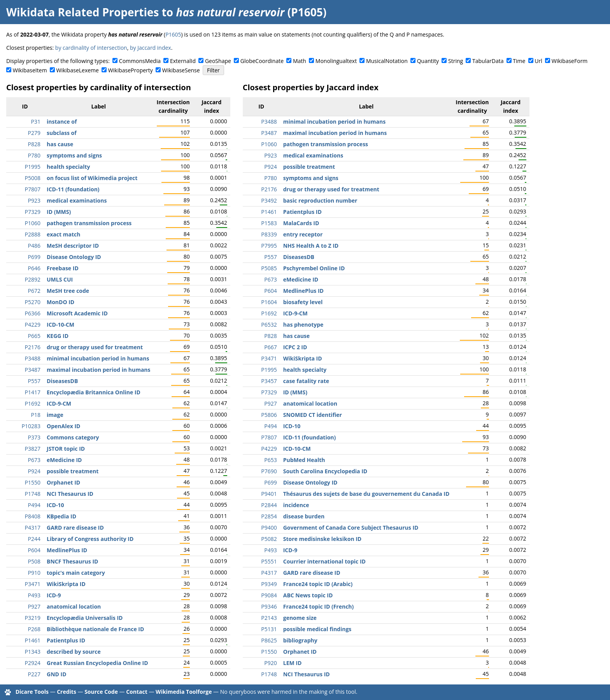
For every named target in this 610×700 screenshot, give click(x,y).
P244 (34, 539)
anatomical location (74, 606)
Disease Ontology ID (74, 257)
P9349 (269, 584)
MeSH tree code (68, 291)
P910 (34, 573)
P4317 (33, 528)
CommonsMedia (140, 61)
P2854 (269, 516)
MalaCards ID (301, 223)
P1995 (33, 167)
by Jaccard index (151, 48)
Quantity (428, 61)
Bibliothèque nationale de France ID (95, 629)
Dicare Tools (32, 692)
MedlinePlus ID (67, 550)
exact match (63, 234)
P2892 (33, 279)
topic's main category (76, 573)
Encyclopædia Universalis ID (85, 618)
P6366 (33, 313)
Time (519, 61)
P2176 (33, 347)
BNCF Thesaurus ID (72, 561)
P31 (36, 122)
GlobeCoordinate (262, 61)
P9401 (269, 494)
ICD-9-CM (59, 403)
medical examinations (77, 200)
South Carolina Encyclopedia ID (325, 471)
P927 (34, 606)
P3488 (33, 358)
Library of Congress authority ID (90, 539)
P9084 (269, 595)
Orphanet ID (63, 482)
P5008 (33, 178)
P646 (34, 268)
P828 (34, 144)
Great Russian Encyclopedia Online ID (97, 663)
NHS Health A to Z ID (311, 246)
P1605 (173, 34)
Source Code (101, 692)
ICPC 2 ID (295, 347)
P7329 (33, 212)
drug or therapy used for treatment (95, 347)
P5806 (269, 415)
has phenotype (303, 325)
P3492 (269, 200)
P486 (34, 246)
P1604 (269, 302)
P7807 (33, 189)
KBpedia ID (61, 516)
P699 (34, 257)
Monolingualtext (336, 61)
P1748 (33, 494)
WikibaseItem (30, 70)
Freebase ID (63, 268)
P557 (34, 381)
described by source (74, 652)
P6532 (269, 325)
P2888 (33, 234)
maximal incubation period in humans (99, 370)
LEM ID (293, 663)
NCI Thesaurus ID (70, 494)
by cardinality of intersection (91, 48)
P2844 (269, 505)
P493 (34, 595)
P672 (34, 291)
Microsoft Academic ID (77, 313)
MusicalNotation (387, 61)
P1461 (33, 640)
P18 (36, 415)
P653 (270, 460)
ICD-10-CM (60, 325)
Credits (67, 692)
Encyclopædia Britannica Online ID (94, 392)
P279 (34, 133)
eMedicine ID (64, 460)
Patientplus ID (66, 640)
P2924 (33, 663)
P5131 (269, 629)
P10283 (31, 426)
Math (300, 61)
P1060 (33, 223)
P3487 (33, 370)
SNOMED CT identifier (313, 415)
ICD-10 (55, 505)
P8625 (269, 640)
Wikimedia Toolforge (184, 692)
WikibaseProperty (131, 70)
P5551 (269, 561)
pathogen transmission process (89, 223)
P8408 (33, 516)
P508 (34, 561)
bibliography (300, 640)
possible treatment (73, 471)
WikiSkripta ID (66, 584)
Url (538, 61)
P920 (270, 663)
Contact (137, 692)
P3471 (33, 584)
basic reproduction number (320, 200)
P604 (34, 550)
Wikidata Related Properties (82, 12)
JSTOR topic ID (66, 449)
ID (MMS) (59, 212)
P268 (34, 629)
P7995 (269, 246)
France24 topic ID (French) (319, 606)
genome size (300, 618)
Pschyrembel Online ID (314, 268)
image (55, 415)
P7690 (269, 471)
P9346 (269, 606)
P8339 (269, 234)
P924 (34, 471)
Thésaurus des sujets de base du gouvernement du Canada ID (366, 494)
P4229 (33, 325)
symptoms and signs (74, 155)
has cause (60, 144)
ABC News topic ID (308, 595)
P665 (34, 336)
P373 (34, 437)
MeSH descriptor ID (73, 246)
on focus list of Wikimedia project (92, 178)
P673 (34, 460)
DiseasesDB (62, 381)
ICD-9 (54, 595)
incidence (296, 505)
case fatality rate (306, 381)
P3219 (33, 618)
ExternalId (183, 61)
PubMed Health (304, 460)
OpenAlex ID (63, 426)
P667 (270, 347)
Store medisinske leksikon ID (323, 539)
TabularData (488, 61)
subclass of (62, 133)
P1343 (33, 652)
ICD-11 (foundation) (73, 189)
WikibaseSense (181, 70)
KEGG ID (58, 336)
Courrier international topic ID (324, 561)
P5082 (269, 539)
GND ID (57, 674)
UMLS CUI (60, 279)
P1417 (33, 392)
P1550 (33, 482)
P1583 (269, 223)
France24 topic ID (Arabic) (318, 584)
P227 (34, 674)
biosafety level (303, 302)
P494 (34, 505)
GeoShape (218, 61)
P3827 (33, 449)
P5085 (269, 268)
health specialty (68, 167)
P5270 (33, 302)
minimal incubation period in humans (98, 358)
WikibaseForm (570, 61)
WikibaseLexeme (78, 70)
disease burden (304, 516)
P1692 (33, 403)
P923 (34, 200)
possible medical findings (317, 629)
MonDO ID (60, 302)
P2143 (269, 618)
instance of (62, 122)
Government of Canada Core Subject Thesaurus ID (351, 528)
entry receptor (303, 234)
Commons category (73, 437)
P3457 (269, 381)
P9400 (269, 528)
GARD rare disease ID (75, 528)
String (456, 61)
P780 (34, 155)
